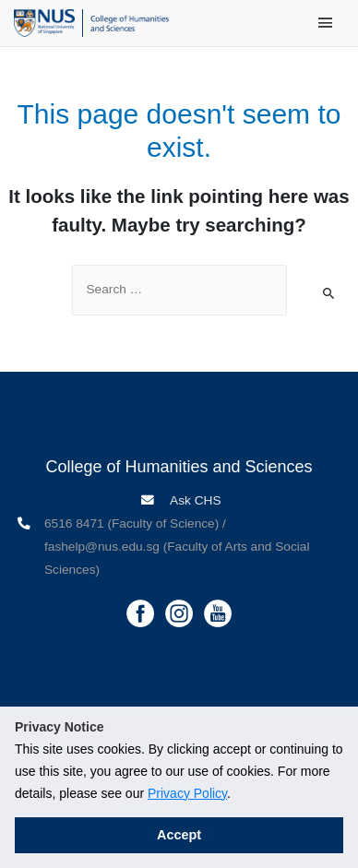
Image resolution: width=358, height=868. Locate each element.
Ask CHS (194, 500)
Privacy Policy (187, 793)
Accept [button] (179, 835)
